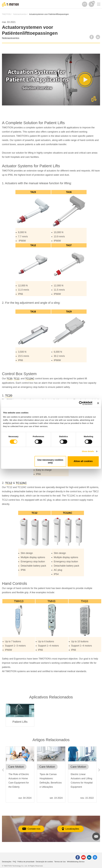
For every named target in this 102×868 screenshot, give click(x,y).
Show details (88, 451)
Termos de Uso (60, 862)
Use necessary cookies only (50, 461)
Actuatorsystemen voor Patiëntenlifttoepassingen (49, 14)
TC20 (9, 379)
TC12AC (30, 379)
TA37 (69, 245)
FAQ (14, 862)
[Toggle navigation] (97, 1)
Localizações (71, 829)
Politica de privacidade (26, 862)
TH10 (85, 601)
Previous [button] (3, 770)
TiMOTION (6, 14)
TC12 (16, 379)
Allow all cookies (83, 461)
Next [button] (99, 770)
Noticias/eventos (20, 14)
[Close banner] (98, 403)
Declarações (7, 862)
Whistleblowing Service (76, 862)
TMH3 (52, 601)
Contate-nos (31, 829)
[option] (20, 715)
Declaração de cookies (44, 862)
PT (85, 4)
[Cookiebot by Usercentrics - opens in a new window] (81, 403)
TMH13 (19, 601)
